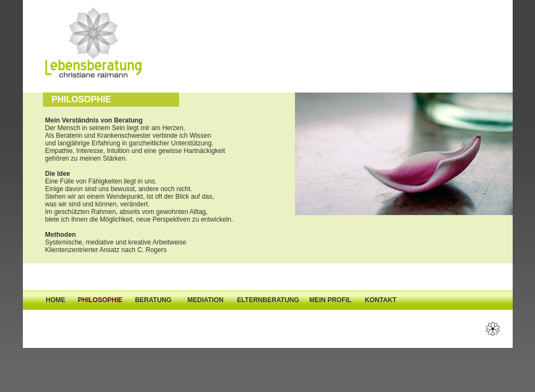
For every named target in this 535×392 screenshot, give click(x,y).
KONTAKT (381, 300)
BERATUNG (153, 300)
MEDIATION (205, 300)
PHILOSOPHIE (100, 300)
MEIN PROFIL (330, 300)
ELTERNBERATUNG (268, 300)
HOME (56, 300)
